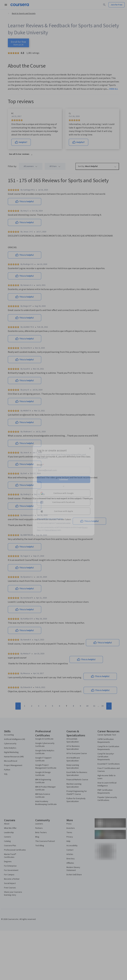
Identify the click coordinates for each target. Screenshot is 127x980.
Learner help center (63, 523)
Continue (64, 479)
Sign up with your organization (50, 519)
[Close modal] (90, 448)
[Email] (64, 470)
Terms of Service (51, 530)
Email (40, 465)
